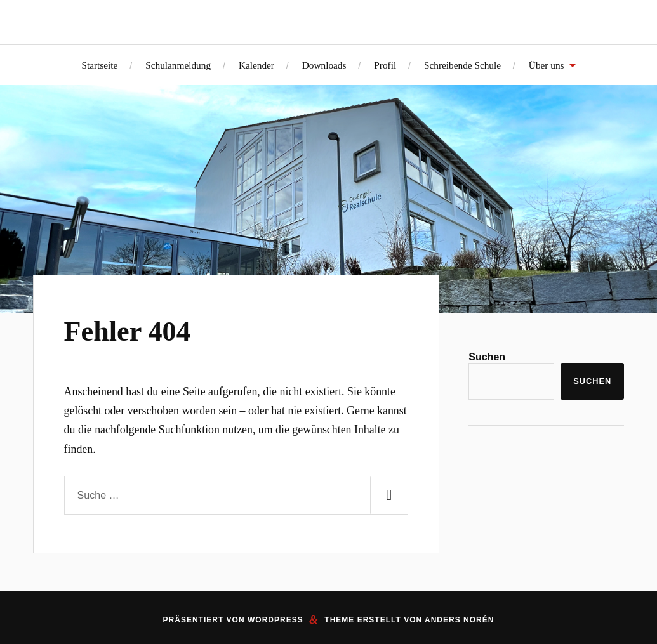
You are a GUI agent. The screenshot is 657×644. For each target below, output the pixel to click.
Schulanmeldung (178, 65)
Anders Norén (459, 620)
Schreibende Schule (462, 65)
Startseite (99, 65)
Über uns (547, 65)
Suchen (487, 357)
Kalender (256, 65)
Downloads (324, 65)
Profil (385, 65)
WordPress (275, 620)
